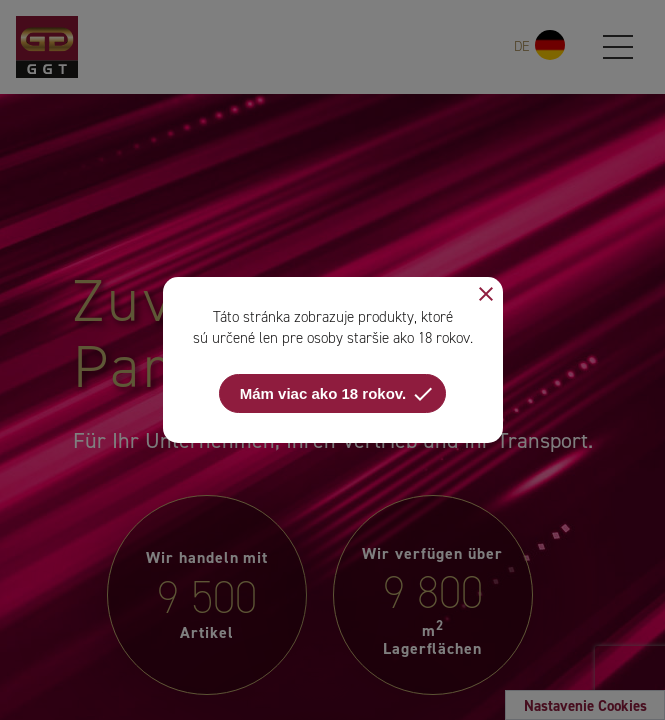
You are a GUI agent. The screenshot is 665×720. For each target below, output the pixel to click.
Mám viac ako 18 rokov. (337, 394)
